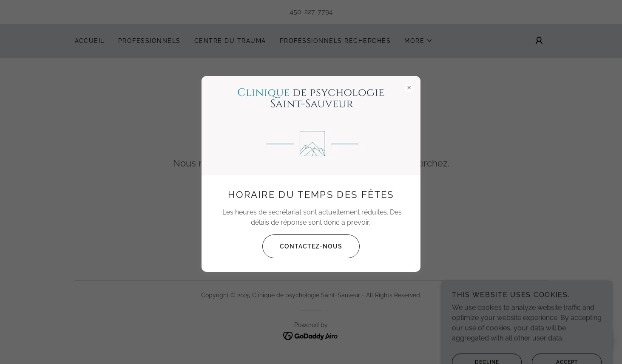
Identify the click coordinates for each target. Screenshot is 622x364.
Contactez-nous (302, 246)
